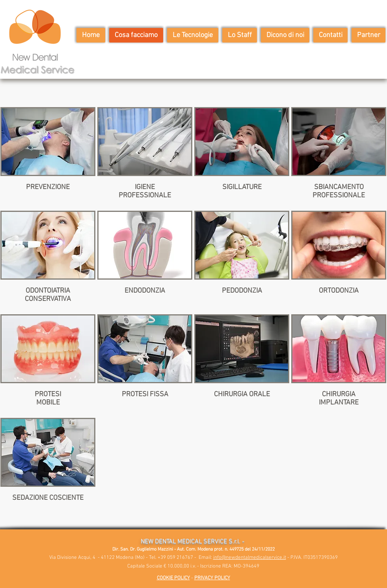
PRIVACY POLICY (212, 578)
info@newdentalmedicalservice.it (250, 558)
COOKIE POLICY (173, 578)
